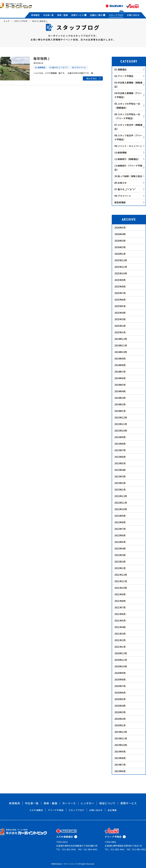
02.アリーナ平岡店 (129, 76)
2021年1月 (120, 647)
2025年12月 (121, 260)
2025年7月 (120, 293)
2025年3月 (120, 319)
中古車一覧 (48, 15)
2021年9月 (120, 594)
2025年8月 (120, 286)
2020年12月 (121, 653)
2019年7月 (120, 765)
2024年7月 (120, 372)
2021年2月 (120, 640)
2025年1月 (120, 332)
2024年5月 (120, 385)
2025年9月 (120, 280)
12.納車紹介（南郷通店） (129, 159)
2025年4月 (120, 313)
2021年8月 (120, 601)
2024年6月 (120, 378)
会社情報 (112, 810)
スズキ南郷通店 (67, 837)
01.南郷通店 (129, 69)
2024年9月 (120, 359)
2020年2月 (120, 719)
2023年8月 (120, 444)
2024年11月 (121, 345)
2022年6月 (120, 535)
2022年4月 (120, 548)
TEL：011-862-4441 (66, 849)
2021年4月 (120, 627)
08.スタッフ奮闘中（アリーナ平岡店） (129, 137)
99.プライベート (129, 196)
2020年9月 (120, 673)
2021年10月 (121, 588)
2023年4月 (120, 470)
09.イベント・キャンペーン (129, 146)
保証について (107, 803)
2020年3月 (120, 712)
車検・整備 (62, 15)
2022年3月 (120, 555)
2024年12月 (121, 339)
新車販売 (35, 15)
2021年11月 (121, 581)
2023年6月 (120, 457)
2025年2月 (120, 326)
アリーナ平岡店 (56, 810)
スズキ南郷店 (36, 810)
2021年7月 (120, 607)
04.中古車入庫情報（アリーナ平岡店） (129, 95)
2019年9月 (120, 752)
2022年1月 (120, 568)
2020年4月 (120, 706)
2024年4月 (120, 391)
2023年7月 (120, 450)
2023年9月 (120, 437)
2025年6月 (120, 300)
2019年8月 (120, 758)
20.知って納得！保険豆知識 (129, 176)
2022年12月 (121, 496)
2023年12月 (121, 417)
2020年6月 (120, 693)
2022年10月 (121, 509)
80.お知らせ (129, 183)
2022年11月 (121, 503)
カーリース (69, 803)
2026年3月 (120, 241)
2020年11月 (121, 660)
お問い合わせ (133, 15)
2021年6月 (120, 614)
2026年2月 (120, 247)
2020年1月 (120, 725)
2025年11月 (121, 267)
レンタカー (87, 803)
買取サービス (129, 803)
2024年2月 (120, 404)
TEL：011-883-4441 (115, 849)
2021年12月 (121, 575)
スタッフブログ (116, 15)
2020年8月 (120, 679)
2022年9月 (120, 516)
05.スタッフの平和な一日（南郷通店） (129, 106)
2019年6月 (120, 771)
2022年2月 (120, 562)
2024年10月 (121, 352)
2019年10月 (121, 745)
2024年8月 (120, 365)
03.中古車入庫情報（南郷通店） (129, 85)
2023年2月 (120, 483)
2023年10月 (121, 431)
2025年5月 (120, 306)
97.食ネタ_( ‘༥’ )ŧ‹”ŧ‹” (129, 189)
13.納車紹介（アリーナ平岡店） (129, 168)
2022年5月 (120, 542)
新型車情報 (129, 202)
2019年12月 (121, 732)
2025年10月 (121, 273)
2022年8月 (120, 522)
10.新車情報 (129, 153)
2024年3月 (120, 398)
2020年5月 (120, 699)
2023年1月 (120, 490)
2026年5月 (120, 228)
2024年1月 (120, 411)
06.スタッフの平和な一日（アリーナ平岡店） (129, 116)
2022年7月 (120, 529)
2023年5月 (120, 463)
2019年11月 (121, 738)
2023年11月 (121, 424)
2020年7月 (120, 686)
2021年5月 (120, 621)
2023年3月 (120, 476)
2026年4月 (120, 234)
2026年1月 (120, 254)
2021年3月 (120, 634)
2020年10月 (121, 666)
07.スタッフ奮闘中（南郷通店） (129, 127)
